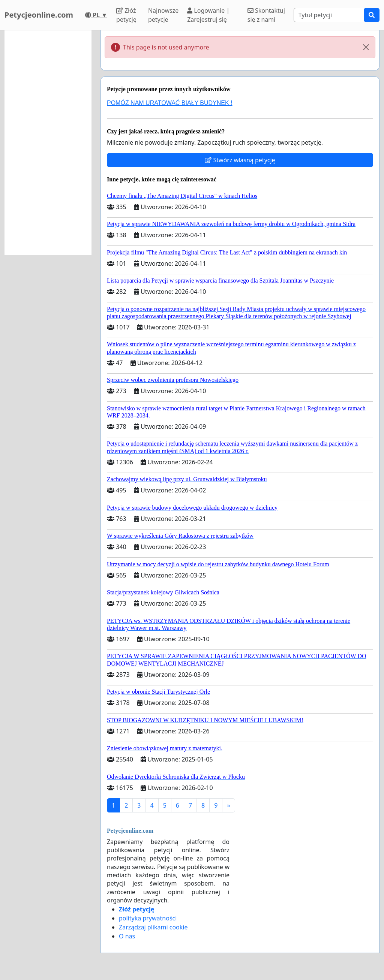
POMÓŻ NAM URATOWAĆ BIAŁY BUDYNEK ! (170, 103)
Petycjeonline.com (39, 15)
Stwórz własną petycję (240, 160)
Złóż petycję (126, 15)
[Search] (329, 15)
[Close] (366, 47)
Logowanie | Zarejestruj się (208, 15)
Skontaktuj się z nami (266, 15)
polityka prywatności (148, 918)
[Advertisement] (48, 143)
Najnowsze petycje (163, 15)
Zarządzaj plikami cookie (153, 927)
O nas (127, 936)
